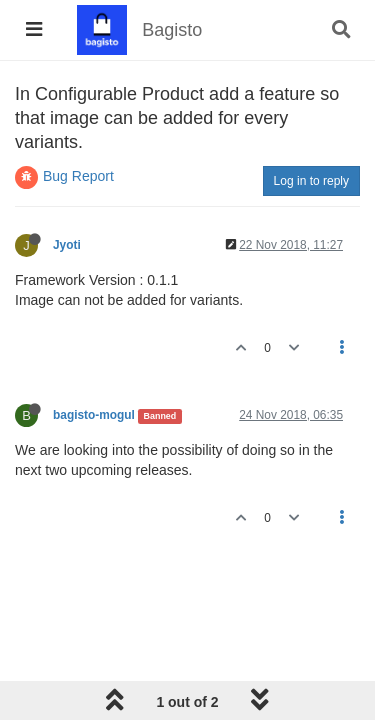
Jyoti (67, 245)
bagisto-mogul (94, 415)
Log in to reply (311, 181)
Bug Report (78, 176)
